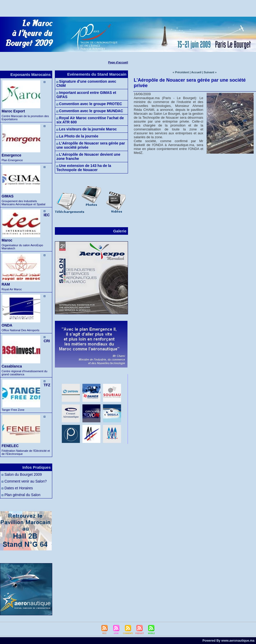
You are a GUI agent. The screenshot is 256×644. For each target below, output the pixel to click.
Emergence (11, 155)
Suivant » (210, 72)
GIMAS (8, 196)
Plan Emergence (12, 160)
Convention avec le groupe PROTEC (91, 104)
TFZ (47, 385)
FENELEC (10, 446)
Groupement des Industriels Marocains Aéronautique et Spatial (24, 203)
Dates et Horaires (19, 488)
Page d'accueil (118, 62)
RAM (6, 284)
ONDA (7, 325)
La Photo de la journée (79, 136)
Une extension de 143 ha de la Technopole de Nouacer (84, 168)
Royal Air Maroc (12, 289)
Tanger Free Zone (13, 410)
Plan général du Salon (22, 495)
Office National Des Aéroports (21, 330)
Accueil (196, 72)
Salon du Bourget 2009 (23, 474)
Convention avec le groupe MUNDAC (91, 111)
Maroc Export (13, 111)
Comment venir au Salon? (26, 481)
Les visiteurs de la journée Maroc (88, 129)
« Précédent (181, 72)
